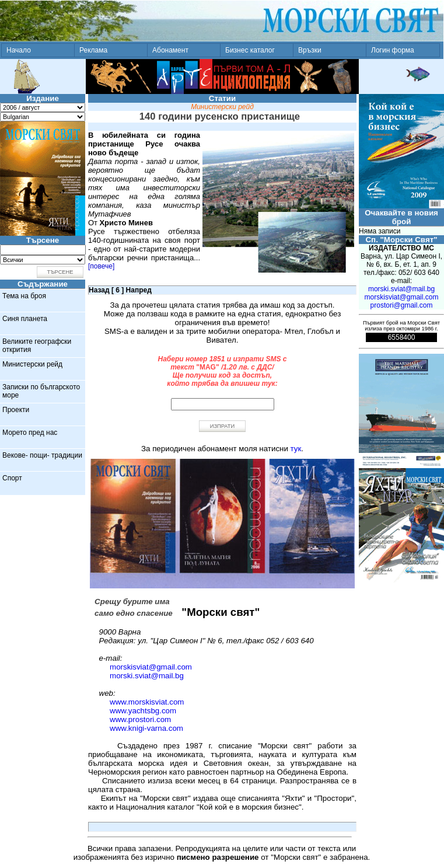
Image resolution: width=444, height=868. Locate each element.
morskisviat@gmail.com (151, 667)
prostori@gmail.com (402, 305)
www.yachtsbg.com (143, 711)
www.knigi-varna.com (146, 728)
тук (296, 449)
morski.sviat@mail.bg (147, 676)
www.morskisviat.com (147, 702)
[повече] (101, 266)
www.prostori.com (140, 719)
